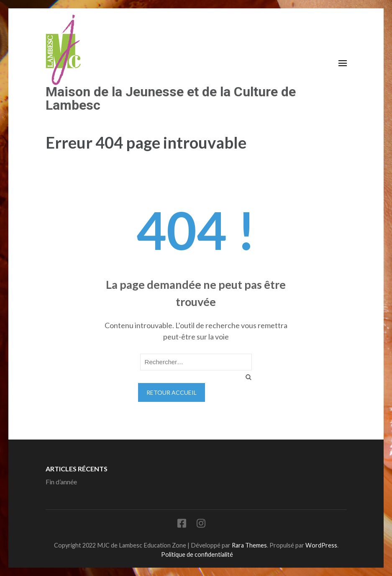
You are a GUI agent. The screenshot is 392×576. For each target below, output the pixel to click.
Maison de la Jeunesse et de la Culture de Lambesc (171, 98)
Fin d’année (61, 482)
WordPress (321, 545)
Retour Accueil (172, 392)
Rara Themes (249, 545)
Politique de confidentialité (197, 554)
